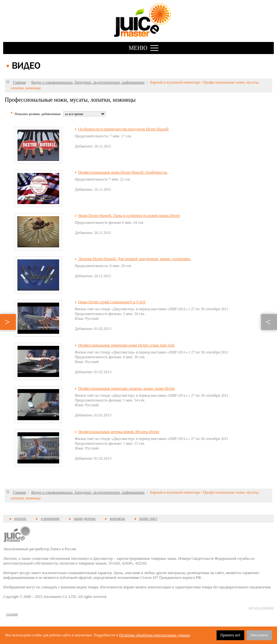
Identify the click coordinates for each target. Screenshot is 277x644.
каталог (20, 518)
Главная (19, 82)
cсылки (12, 614)
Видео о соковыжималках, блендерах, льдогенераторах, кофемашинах (88, 82)
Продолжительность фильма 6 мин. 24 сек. (109, 223)
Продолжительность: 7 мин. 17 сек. (103, 136)
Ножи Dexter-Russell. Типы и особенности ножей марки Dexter (129, 216)
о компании (50, 518)
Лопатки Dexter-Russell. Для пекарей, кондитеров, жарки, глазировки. (135, 259)
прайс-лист (148, 518)
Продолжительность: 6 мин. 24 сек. (103, 266)
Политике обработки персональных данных (154, 635)
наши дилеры (85, 518)
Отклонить (259, 635)
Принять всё (230, 635)
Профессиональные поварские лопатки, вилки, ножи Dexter (127, 388)
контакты (117, 518)
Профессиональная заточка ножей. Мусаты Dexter (119, 432)
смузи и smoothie (261, 607)
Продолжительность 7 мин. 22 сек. (103, 179)
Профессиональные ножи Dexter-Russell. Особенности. (123, 172)
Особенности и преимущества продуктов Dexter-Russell (123, 129)
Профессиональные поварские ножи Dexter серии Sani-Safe (126, 345)
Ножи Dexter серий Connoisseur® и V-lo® (112, 302)
